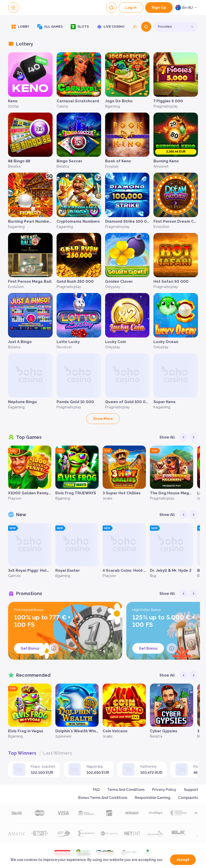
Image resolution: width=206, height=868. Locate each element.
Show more (103, 419)
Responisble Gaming (153, 798)
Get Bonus (30, 648)
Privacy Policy (164, 790)
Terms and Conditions (126, 790)
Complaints (188, 798)
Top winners (22, 753)
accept (183, 860)
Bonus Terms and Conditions (103, 798)
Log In (131, 8)
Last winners (57, 753)
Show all (167, 437)
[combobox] (187, 8)
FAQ (96, 790)
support (191, 790)
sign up (159, 8)
